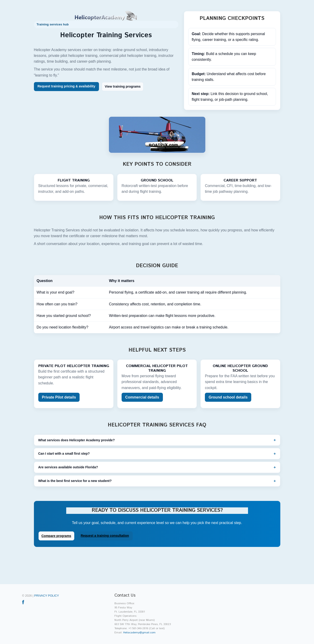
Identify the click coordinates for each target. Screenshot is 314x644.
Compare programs (56, 536)
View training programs (123, 86)
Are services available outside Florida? (68, 467)
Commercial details (142, 397)
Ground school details (228, 397)
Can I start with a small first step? (64, 454)
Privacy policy (46, 596)
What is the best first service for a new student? (75, 481)
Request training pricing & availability (67, 86)
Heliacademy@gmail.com (139, 633)
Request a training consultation (105, 536)
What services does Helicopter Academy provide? (77, 440)
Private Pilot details (59, 397)
